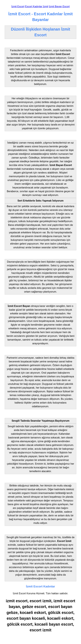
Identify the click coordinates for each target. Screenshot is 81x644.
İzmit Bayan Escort (59, 6)
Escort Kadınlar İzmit (37, 6)
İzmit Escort (18, 6)
